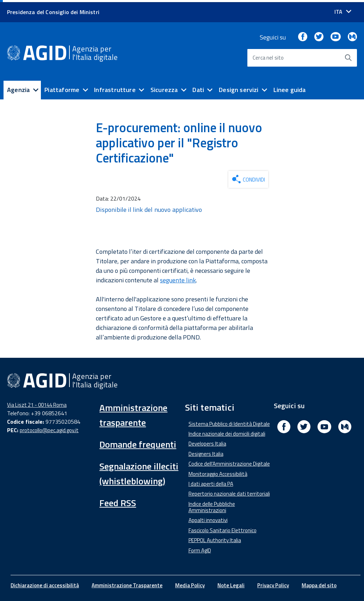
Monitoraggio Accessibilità (218, 471)
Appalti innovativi (208, 518)
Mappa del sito (319, 583)
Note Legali (231, 583)
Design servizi (239, 88)
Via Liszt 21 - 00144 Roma (37, 402)
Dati (198, 88)
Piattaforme (62, 88)
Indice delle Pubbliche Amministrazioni (212, 505)
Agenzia (18, 88)
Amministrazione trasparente (133, 413)
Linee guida (290, 88)
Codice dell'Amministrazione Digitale (229, 462)
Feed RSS (118, 500)
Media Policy (190, 583)
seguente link (178, 278)
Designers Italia (206, 452)
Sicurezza (164, 88)
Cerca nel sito (268, 56)
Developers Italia (207, 441)
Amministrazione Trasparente (127, 583)
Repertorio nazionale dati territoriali (229, 492)
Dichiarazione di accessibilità (45, 583)
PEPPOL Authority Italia (215, 538)
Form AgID (200, 548)
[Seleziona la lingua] (343, 10)
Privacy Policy (273, 583)
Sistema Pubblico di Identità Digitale (229, 421)
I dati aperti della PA (211, 482)
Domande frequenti (138, 442)
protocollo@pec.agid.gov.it (49, 428)
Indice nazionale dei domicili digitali (227, 432)
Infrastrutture (115, 88)
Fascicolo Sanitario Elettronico (223, 528)
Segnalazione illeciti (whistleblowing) (139, 471)
